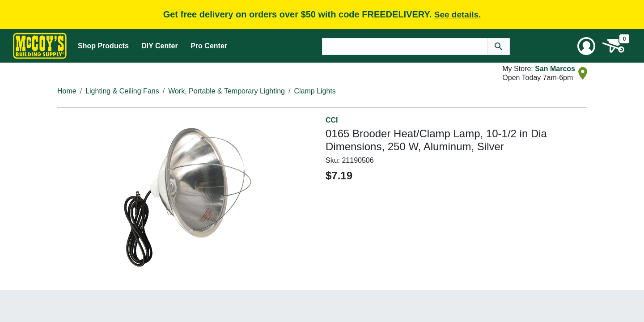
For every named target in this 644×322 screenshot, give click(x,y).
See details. (458, 15)
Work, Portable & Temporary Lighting (227, 91)
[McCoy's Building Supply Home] (40, 46)
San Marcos (555, 69)
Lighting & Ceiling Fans (122, 91)
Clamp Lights (315, 91)
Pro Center (209, 46)
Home (67, 91)
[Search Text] (405, 47)
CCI (332, 120)
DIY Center (160, 46)
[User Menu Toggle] (586, 46)
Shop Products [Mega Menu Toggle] (103, 46)
